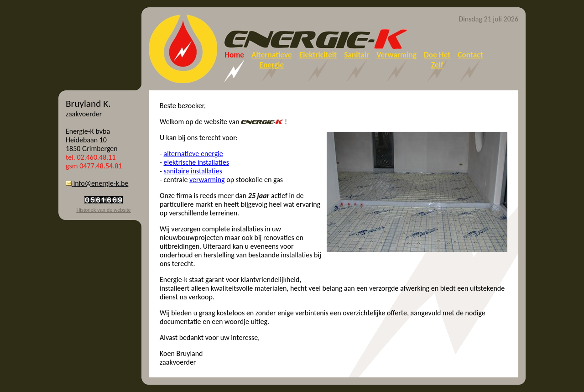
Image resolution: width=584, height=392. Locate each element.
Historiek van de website (103, 210)
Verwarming (396, 55)
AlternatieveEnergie (272, 60)
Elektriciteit (318, 55)
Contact (470, 55)
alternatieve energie (193, 154)
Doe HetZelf (437, 60)
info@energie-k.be (97, 183)
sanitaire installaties (193, 171)
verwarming (207, 180)
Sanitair (357, 55)
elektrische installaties (196, 162)
